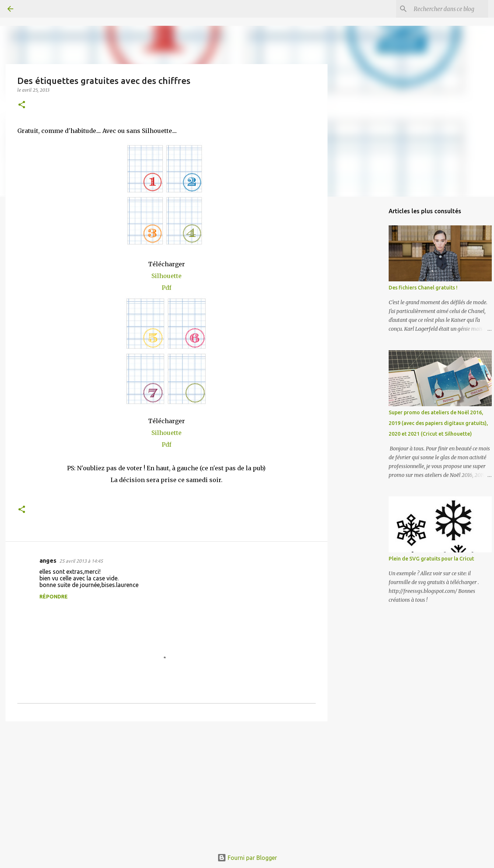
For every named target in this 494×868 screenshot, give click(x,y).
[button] (22, 105)
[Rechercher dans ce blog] (449, 9)
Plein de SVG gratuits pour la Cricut (431, 559)
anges (48, 560)
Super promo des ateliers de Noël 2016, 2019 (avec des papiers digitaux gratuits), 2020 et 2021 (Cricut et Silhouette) (438, 423)
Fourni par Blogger (247, 858)
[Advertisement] (167, 784)
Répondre (54, 597)
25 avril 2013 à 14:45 (81, 561)
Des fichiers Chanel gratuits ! (423, 288)
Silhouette (167, 276)
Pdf (167, 288)
